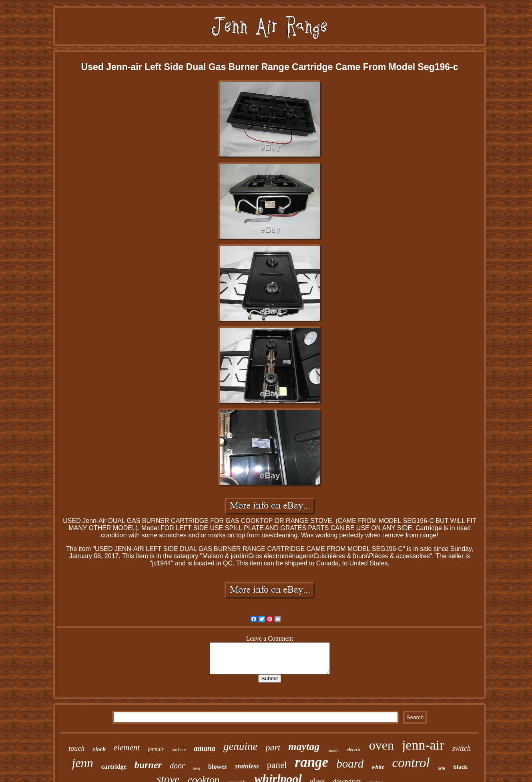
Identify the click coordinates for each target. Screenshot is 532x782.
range (312, 762)
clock (99, 749)
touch (76, 748)
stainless (247, 766)
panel (277, 765)
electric (354, 750)
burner (148, 765)
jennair (156, 749)
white (378, 767)
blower (218, 767)
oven (381, 745)
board (350, 764)
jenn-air (423, 745)
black (461, 767)
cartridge (114, 767)
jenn (82, 763)
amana (205, 748)
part (273, 747)
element (127, 748)
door (177, 766)
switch (462, 748)
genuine (240, 746)
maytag (304, 747)
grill (442, 768)
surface (179, 750)
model (333, 750)
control (411, 763)
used (197, 768)
